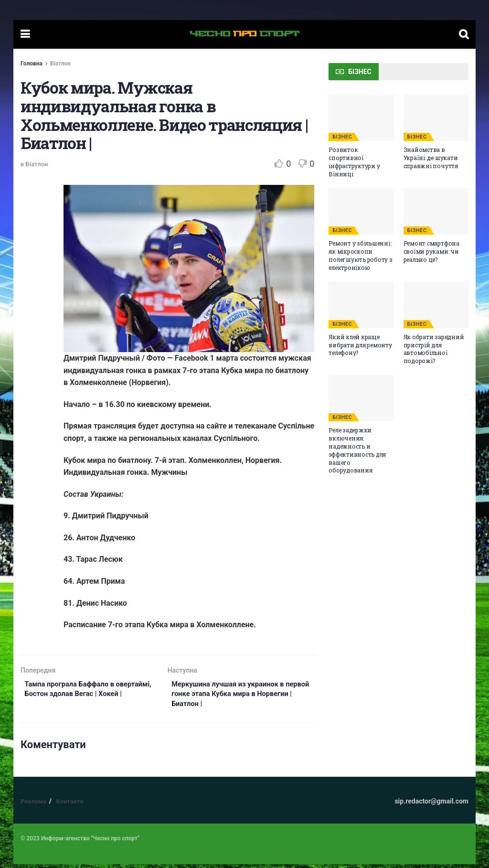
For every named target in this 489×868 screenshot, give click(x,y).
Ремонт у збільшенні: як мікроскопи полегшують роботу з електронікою (360, 255)
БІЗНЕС (342, 137)
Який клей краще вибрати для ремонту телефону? (360, 345)
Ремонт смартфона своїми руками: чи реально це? (431, 251)
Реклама (33, 805)
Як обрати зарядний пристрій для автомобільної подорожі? (434, 349)
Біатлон (60, 64)
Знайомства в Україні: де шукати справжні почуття (431, 158)
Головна (32, 64)
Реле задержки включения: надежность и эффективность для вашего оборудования (357, 450)
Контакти (70, 805)
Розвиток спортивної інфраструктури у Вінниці (354, 161)
